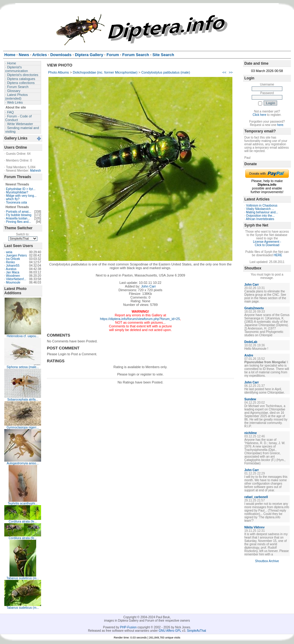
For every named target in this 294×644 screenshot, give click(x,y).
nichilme (251, 433)
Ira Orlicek (13, 259)
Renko (11, 262)
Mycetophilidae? (17, 192)
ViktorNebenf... (16, 279)
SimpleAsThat (197, 631)
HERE (278, 255)
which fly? (13, 199)
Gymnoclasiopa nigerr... (23, 427)
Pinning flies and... (19, 222)
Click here (259, 115)
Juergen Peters (17, 255)
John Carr (148, 286)
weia (9, 252)
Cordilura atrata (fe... (23, 522)
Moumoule (13, 282)
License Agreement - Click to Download (267, 243)
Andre (249, 355)
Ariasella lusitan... (18, 218)
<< (224, 72)
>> (231, 72)
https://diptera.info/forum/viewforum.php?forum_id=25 (140, 319)
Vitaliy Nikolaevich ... (260, 209)
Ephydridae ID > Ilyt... (21, 189)
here (280, 125)
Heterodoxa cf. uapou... (23, 336)
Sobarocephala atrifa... (23, 400)
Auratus (11, 269)
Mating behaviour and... (262, 212)
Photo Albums (59, 72)
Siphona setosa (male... (23, 367)
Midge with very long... (21, 196)
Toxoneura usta (16, 202)
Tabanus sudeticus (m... (23, 578)
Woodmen (13, 276)
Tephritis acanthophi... (23, 503)
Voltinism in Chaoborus (262, 206)
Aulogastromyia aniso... (23, 463)
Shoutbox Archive (267, 561)
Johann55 (13, 266)
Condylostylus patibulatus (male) (166, 72)
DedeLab (251, 342)
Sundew (250, 399)
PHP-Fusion (128, 627)
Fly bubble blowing (19, 215)
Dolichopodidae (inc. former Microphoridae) (105, 72)
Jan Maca (13, 272)
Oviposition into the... (260, 216)
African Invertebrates (260, 219)
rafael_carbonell (256, 497)
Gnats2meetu (254, 308)
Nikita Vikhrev (254, 527)
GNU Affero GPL (170, 631)
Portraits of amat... (19, 212)
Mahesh (36, 171)
